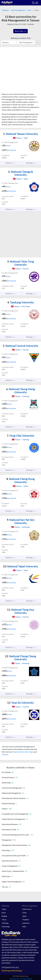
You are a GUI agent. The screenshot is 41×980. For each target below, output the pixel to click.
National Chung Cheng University (20, 658)
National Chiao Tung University (21, 263)
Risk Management (18, 10)
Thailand (25, 920)
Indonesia (26, 923)
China (24, 913)
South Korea (27, 909)
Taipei (15, 752)
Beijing (4, 916)
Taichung (5, 923)
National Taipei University (21, 566)
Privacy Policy (27, 979)
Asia (29, 10)
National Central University (21, 346)
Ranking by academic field (21, 38)
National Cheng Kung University (21, 480)
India (24, 926)
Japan (24, 916)
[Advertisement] (20, 71)
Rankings (31, 163)
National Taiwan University (21, 134)
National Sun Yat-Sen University (21, 521)
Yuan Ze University (20, 703)
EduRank (31, 24)
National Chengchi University (21, 173)
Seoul (4, 913)
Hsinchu (21, 752)
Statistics (10, 163)
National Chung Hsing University (21, 391)
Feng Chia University (21, 436)
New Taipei (29, 752)
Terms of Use (14, 979)
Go (38, 42)
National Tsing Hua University (21, 611)
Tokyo (4, 920)
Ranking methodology (12, 971)
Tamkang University (21, 302)
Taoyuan (5, 754)
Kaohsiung (6, 926)
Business (5, 10)
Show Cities (20, 31)
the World (12, 150)
